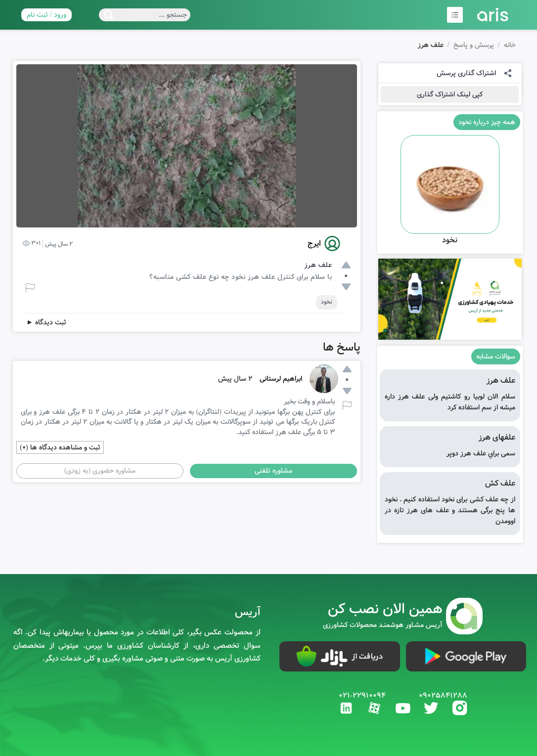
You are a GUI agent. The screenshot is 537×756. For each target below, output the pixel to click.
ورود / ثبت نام (46, 15)
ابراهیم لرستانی (281, 379)
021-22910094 (362, 696)
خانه (510, 45)
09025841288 (443, 696)
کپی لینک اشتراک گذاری (450, 94)
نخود (327, 302)
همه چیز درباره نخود (487, 122)
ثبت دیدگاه (46, 322)
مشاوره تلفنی (273, 471)
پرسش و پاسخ (474, 45)
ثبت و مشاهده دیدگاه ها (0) (60, 447)
